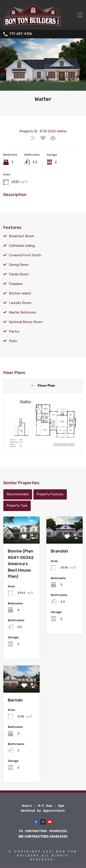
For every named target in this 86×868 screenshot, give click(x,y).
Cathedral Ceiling (22, 246)
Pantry (14, 331)
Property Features (50, 494)
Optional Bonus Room (26, 322)
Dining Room (19, 265)
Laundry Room (20, 303)
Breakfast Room (21, 236)
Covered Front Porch (25, 255)
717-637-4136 (21, 34)
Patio (13, 341)
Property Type (17, 506)
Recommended (18, 494)
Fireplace (16, 284)
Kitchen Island (20, 293)
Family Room (19, 274)
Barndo (15, 700)
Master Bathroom (23, 312)
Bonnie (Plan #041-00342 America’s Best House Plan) (21, 564)
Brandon (59, 551)
